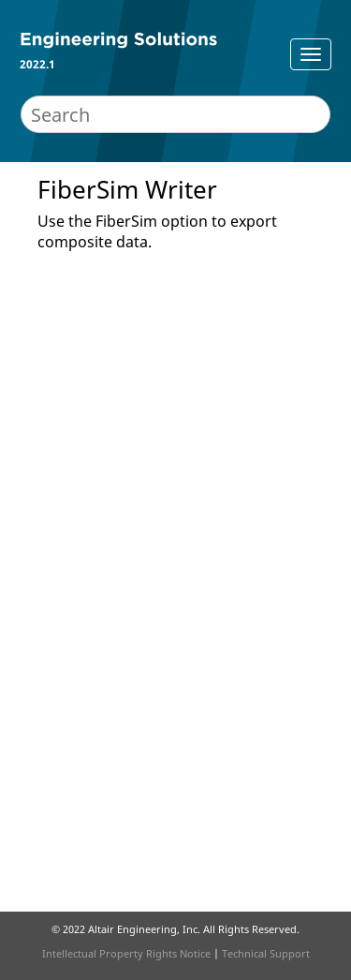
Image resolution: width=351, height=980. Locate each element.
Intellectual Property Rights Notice (126, 953)
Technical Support (266, 953)
